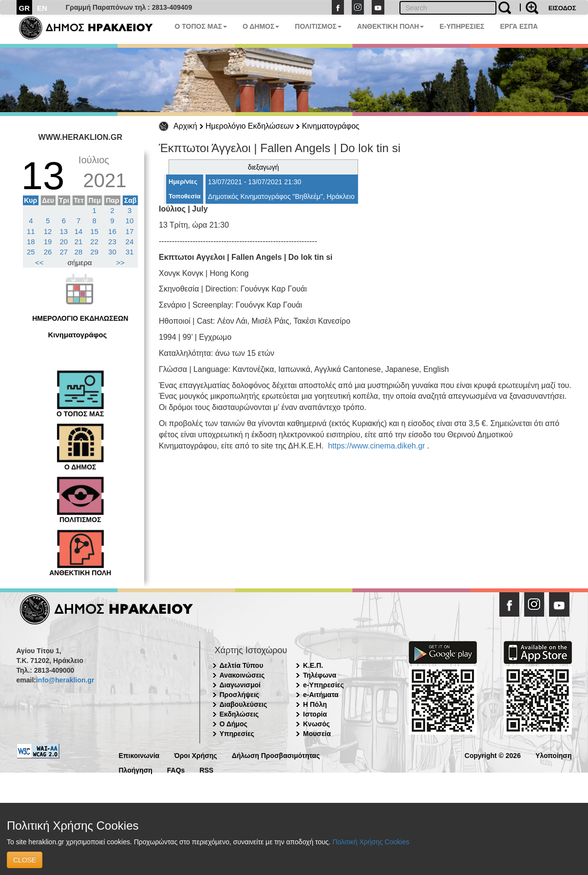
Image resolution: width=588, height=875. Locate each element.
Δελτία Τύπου (242, 665)
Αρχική (185, 126)
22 (94, 242)
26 (48, 252)
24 (130, 242)
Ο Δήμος (234, 724)
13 (64, 231)
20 (64, 242)
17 (130, 231)
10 (130, 221)
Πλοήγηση (136, 769)
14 (79, 231)
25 (31, 252)
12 (48, 231)
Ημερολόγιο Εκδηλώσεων (250, 126)
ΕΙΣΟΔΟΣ (562, 8)
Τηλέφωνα (320, 675)
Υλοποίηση (554, 755)
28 (79, 252)
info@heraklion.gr (65, 680)
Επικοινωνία (139, 755)
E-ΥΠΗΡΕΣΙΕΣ (462, 26)
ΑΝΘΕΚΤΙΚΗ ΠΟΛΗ (390, 26)
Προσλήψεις (240, 695)
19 (48, 242)
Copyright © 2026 (493, 755)
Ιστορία (315, 714)
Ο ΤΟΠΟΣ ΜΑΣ (201, 26)
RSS (206, 769)
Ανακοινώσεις (242, 675)
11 (31, 231)
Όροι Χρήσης (196, 755)
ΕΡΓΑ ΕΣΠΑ (519, 26)
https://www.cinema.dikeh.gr (376, 446)
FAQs (176, 769)
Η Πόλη (315, 704)
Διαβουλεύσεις (244, 704)
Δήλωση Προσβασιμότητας (276, 755)
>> (120, 262)
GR (25, 8)
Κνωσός (316, 724)
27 (64, 252)
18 (31, 242)
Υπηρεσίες (237, 734)
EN (42, 8)
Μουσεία (317, 734)
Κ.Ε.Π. (313, 665)
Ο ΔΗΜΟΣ (261, 26)
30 (112, 252)
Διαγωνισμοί (240, 685)
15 (94, 231)
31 (130, 252)
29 (94, 252)
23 (112, 242)
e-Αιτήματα (321, 695)
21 (79, 242)
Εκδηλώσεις (239, 714)
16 (112, 231)
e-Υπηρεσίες (323, 685)
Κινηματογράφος (331, 126)
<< (39, 262)
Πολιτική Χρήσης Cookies (371, 842)
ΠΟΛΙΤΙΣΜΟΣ (318, 26)
